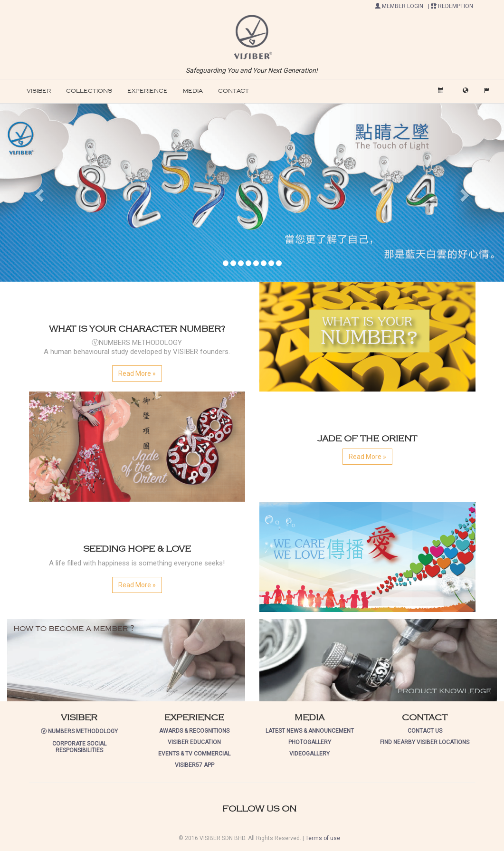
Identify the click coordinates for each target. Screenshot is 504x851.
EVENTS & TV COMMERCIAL (194, 754)
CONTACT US (425, 731)
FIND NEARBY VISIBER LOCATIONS (425, 742)
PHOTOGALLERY (310, 742)
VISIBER (39, 91)
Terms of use (323, 838)
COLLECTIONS (89, 91)
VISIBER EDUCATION (194, 742)
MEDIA (193, 91)
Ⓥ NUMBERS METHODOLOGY (79, 731)
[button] (252, 37)
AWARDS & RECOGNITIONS (194, 731)
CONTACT (233, 91)
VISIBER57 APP (195, 765)
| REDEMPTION (451, 6)
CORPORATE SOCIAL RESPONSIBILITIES (79, 747)
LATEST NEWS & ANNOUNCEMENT (310, 731)
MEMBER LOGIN (399, 6)
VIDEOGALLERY (309, 754)
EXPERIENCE (147, 91)
